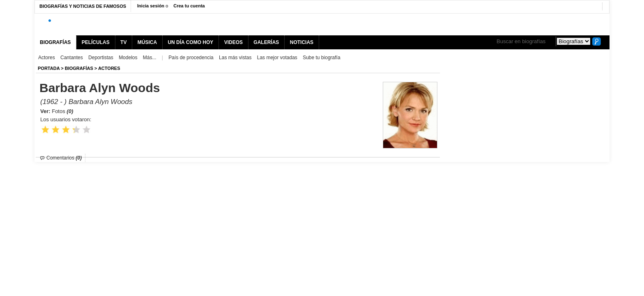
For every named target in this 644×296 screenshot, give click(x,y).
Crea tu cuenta (189, 6)
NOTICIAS (302, 42)
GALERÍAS (266, 42)
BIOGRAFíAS (79, 68)
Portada (49, 68)
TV (123, 42)
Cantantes (72, 58)
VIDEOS (233, 42)
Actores (47, 58)
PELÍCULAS (96, 42)
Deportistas (101, 58)
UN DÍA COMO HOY (190, 42)
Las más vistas (235, 58)
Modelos (128, 58)
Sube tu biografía (321, 58)
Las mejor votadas (277, 58)
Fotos (62, 111)
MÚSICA (147, 42)
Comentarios (64, 158)
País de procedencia (191, 58)
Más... (150, 58)
